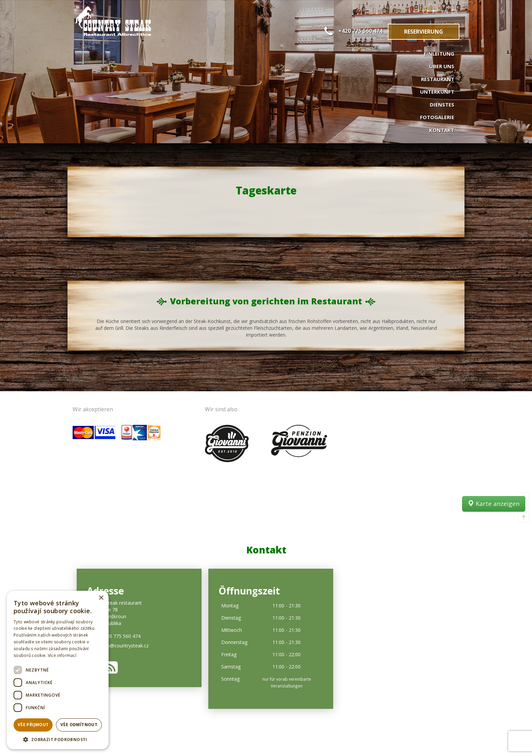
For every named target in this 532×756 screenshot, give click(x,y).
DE (454, 12)
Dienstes (442, 105)
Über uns (442, 66)
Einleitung (439, 54)
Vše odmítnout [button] (79, 725)
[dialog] (58, 670)
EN (445, 12)
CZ (426, 12)
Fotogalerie (437, 117)
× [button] (101, 598)
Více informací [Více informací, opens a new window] (62, 655)
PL (435, 12)
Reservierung (424, 32)
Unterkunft (437, 92)
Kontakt (442, 130)
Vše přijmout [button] (33, 725)
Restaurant (438, 79)
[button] (58, 739)
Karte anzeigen (494, 516)
